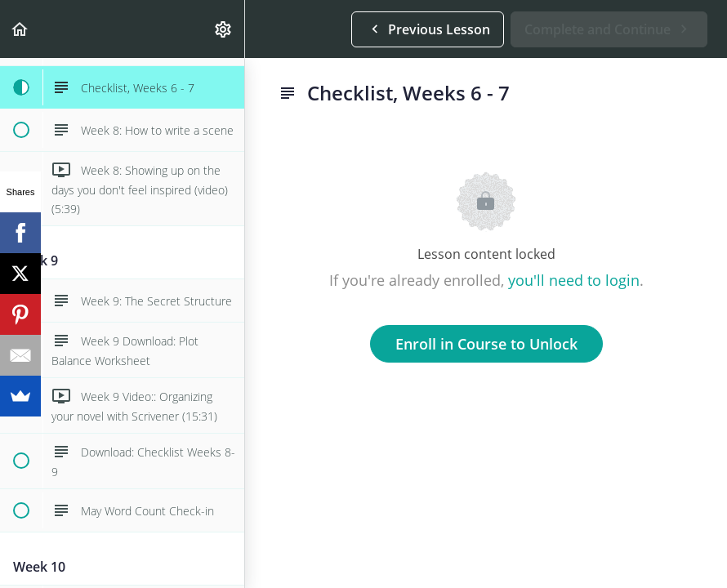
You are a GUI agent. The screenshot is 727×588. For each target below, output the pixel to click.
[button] (20, 29)
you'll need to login (574, 280)
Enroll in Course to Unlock (486, 344)
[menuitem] (224, 29)
